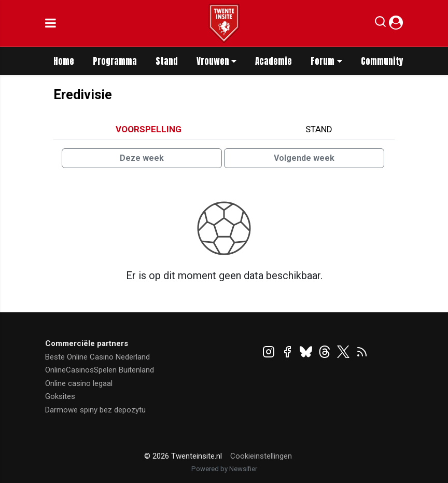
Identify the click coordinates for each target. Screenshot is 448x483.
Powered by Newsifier (224, 469)
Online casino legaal (79, 383)
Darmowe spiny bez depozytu (95, 410)
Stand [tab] (319, 129)
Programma (115, 61)
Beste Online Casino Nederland (97, 357)
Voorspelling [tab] (149, 129)
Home (64, 61)
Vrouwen (213, 61)
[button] (380, 24)
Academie (274, 61)
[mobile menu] (51, 23)
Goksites (60, 396)
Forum (323, 61)
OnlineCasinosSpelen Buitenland (100, 370)
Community (382, 61)
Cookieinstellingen (261, 456)
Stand (167, 61)
